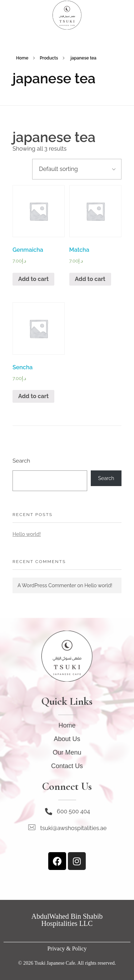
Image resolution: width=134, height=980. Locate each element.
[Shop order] (77, 169)
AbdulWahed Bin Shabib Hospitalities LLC (67, 920)
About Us (67, 739)
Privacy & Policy (67, 948)
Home (22, 58)
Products (49, 58)
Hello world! (27, 534)
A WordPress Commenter (47, 585)
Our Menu (67, 752)
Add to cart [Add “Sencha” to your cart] (33, 396)
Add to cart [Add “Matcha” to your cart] (90, 279)
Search (21, 461)
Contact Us (67, 766)
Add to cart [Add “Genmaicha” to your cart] (33, 279)
